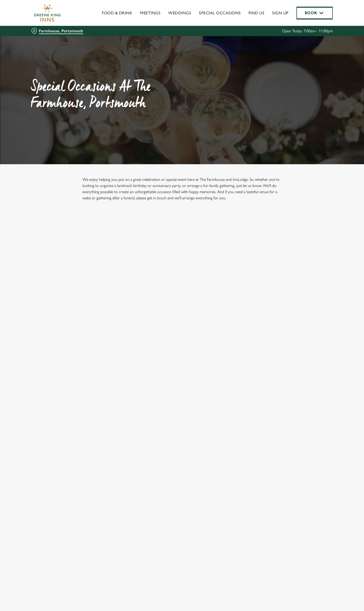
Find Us (257, 13)
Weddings (180, 13)
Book (315, 13)
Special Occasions (220, 13)
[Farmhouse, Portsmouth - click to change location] (57, 31)
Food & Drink (117, 13)
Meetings (150, 13)
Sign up (280, 13)
